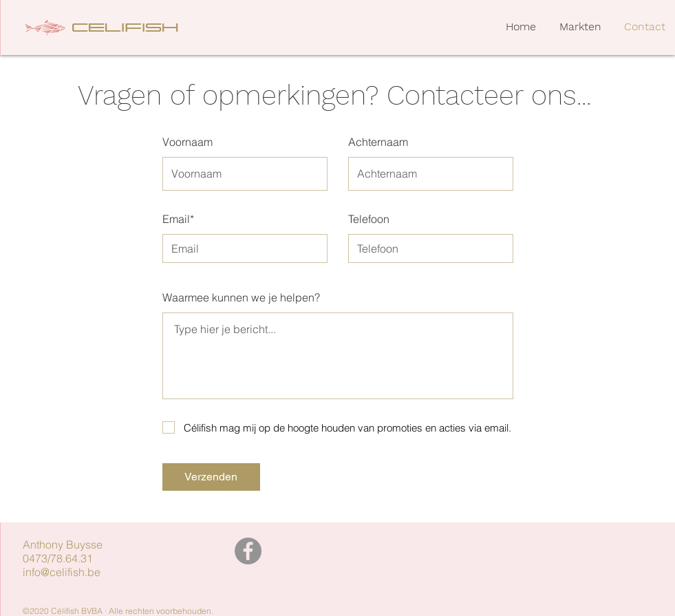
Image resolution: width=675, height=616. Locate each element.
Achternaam (378, 142)
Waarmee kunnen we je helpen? (241, 297)
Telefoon (369, 219)
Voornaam (187, 142)
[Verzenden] (211, 477)
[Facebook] (248, 551)
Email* (178, 219)
